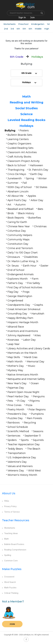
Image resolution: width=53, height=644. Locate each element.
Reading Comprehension (14, 550)
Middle (38, 29)
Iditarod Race (16, 327)
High (47, 29)
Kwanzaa (13, 340)
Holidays (26, 126)
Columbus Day (17, 231)
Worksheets (9, 24)
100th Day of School (20, 187)
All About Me (15, 196)
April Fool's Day (17, 200)
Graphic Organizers (19, 144)
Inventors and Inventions (23, 331)
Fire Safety (34, 283)
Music (32, 366)
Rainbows (14, 423)
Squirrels (38, 440)
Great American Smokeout (24, 309)
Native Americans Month (23, 375)
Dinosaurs (14, 257)
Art (9, 205)
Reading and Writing (26, 102)
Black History (26, 213)
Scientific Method (18, 431)
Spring (30, 178)
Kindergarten (38, 24)
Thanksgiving (16, 170)
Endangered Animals (21, 274)
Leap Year (14, 344)
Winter (42, 178)
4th (18, 29)
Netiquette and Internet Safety (26, 379)
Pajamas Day (16, 388)
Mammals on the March (22, 353)
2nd (6, 29)
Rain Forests (34, 418)
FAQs (6, 501)
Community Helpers (20, 235)
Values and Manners (20, 466)
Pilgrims (35, 401)
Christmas (40, 226)
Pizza (29, 405)
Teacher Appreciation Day (24, 444)
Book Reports (16, 218)
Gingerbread (15, 301)
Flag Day (13, 292)
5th (24, 29)
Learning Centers (18, 139)
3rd (12, 29)
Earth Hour (30, 266)
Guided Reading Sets (20, 148)
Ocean (35, 383)
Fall (25, 183)
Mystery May (15, 370)
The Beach (34, 449)
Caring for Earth (17, 222)
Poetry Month (16, 410)
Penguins (39, 396)
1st (48, 24)
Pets (10, 401)
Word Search (9, 582)
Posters (24, 131)
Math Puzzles (9, 588)
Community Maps (19, 240)
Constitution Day (18, 244)
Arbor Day (37, 200)
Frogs (26, 292)
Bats (40, 209)
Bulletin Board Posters (13, 544)
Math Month (15, 362)
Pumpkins (37, 414)
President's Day (17, 414)
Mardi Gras (31, 357)
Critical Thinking (10, 593)
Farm (35, 279)
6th (30, 29)
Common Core (10, 561)
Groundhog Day (17, 314)
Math (26, 97)
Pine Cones (14, 405)
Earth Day (36, 174)
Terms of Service (11, 512)
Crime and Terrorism (20, 248)
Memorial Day (36, 362)
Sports (25, 440)
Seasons (38, 431)
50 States (42, 187)
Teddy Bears (15, 449)
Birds (11, 213)
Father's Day (15, 283)
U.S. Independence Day (22, 457)
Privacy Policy (9, 506)
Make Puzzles (12, 569)
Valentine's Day (17, 462)
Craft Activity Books (19, 157)
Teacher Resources (16, 520)
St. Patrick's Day (38, 170)
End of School (16, 270)
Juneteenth (15, 178)
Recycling (30, 423)
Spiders (12, 440)
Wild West (34, 471)
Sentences (14, 436)
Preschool (23, 24)
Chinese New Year (19, 226)
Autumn (21, 205)
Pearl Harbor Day (18, 396)
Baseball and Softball (20, 209)
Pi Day (21, 401)
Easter (44, 266)
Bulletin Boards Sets (20, 135)
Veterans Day (16, 471)
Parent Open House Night (23, 392)
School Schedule (18, 427)
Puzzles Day (15, 418)
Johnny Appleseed (19, 335)
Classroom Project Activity (24, 161)
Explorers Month (18, 279)
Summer (13, 183)
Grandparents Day (19, 305)
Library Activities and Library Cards (29, 348)
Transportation (17, 453)
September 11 (33, 436)
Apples (32, 196)
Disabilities (31, 257)
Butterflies (35, 218)
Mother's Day (16, 366)
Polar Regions (37, 410)
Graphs (39, 305)
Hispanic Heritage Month (23, 322)
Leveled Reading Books (26, 120)
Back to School (17, 165)
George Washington (20, 296)
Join (12, 624)
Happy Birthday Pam (20, 318)
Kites (38, 335)
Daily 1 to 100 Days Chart (23, 253)
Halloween (36, 165)
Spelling (7, 555)
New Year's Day (17, 383)
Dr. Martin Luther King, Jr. (23, 261)
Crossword (8, 577)
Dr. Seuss (13, 266)
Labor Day (29, 340)
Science (26, 114)
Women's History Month (22, 475)
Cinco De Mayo (17, 174)
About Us (9, 493)
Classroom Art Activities (22, 152)
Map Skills (14, 357)
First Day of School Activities (25, 287)
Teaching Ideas (10, 533)
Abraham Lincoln (18, 192)
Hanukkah (38, 314)
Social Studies (26, 108)
